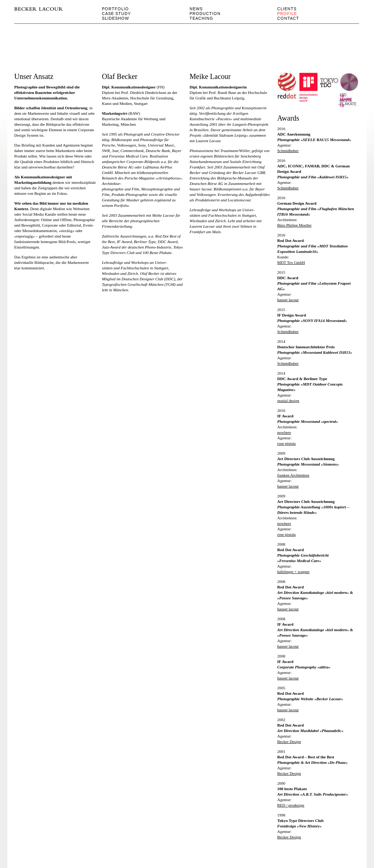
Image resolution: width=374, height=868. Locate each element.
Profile (287, 14)
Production (205, 14)
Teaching (201, 18)
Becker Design (289, 773)
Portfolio (115, 9)
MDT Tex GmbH (291, 262)
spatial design (288, 401)
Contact (288, 18)
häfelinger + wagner (293, 572)
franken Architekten (293, 475)
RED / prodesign (291, 805)
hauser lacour (288, 300)
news (196, 9)
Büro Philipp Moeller (294, 225)
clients (287, 9)
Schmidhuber (288, 151)
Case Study (116, 14)
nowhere (284, 432)
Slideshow (115, 18)
